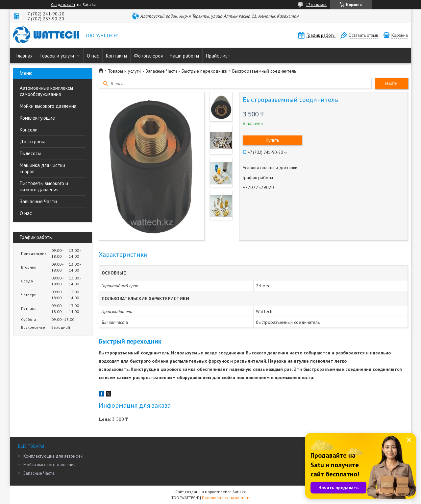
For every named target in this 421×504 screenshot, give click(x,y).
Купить (272, 140)
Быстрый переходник (130, 341)
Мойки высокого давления (48, 106)
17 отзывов (316, 4)
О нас (93, 56)
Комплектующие (37, 118)
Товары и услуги (57, 56)
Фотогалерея (148, 56)
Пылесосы (30, 153)
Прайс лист (218, 56)
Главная (25, 56)
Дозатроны (32, 142)
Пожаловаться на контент (226, 498)
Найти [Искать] (391, 83)
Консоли (29, 130)
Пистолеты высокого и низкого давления (44, 186)
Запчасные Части (38, 201)
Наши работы (184, 56)
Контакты (116, 56)
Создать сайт (63, 5)
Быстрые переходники (204, 71)
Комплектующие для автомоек (53, 456)
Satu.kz (239, 492)
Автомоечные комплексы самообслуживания (46, 91)
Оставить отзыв (363, 35)
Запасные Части (161, 71)
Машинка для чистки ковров (42, 168)
